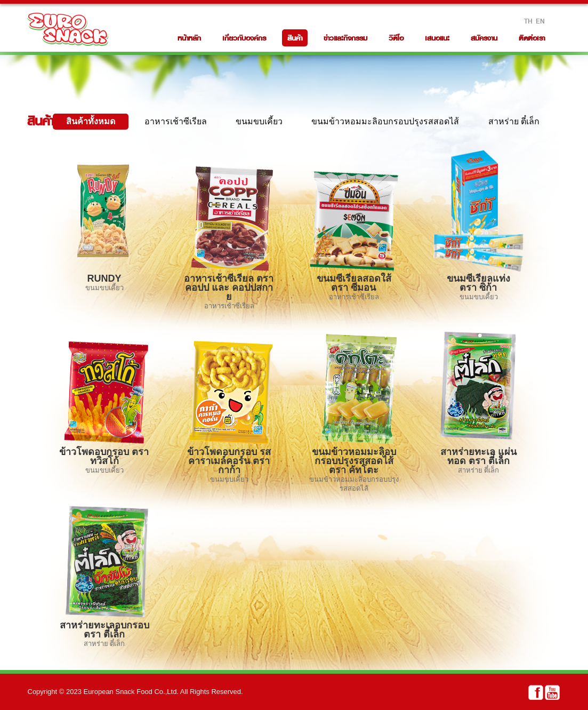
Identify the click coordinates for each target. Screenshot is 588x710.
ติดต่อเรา (532, 38)
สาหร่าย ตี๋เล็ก (514, 121)
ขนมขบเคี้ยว (259, 121)
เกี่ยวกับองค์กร (244, 38)
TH (528, 21)
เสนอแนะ (437, 38)
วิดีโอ (396, 38)
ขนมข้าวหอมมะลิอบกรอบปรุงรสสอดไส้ (385, 121)
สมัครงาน (484, 38)
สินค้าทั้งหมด (91, 121)
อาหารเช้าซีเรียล (176, 121)
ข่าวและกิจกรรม (345, 38)
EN (540, 21)
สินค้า (295, 38)
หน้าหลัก (189, 38)
